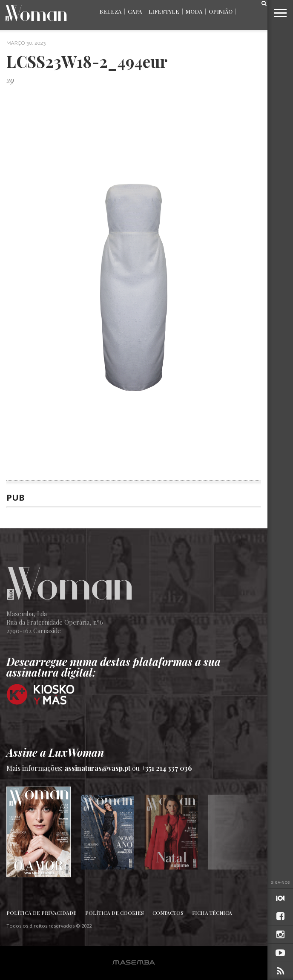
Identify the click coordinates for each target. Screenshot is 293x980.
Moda (194, 11)
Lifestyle (164, 11)
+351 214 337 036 (167, 768)
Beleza (110, 11)
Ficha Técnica (212, 913)
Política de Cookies (115, 913)
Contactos (168, 913)
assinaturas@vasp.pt (97, 768)
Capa (135, 11)
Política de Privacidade (42, 913)
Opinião (221, 11)
